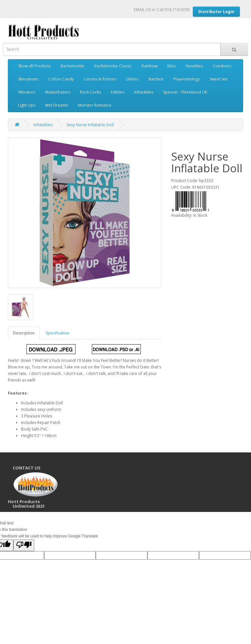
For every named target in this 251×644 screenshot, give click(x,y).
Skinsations (28, 79)
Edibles (117, 92)
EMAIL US (142, 10)
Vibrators (27, 92)
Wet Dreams (57, 105)
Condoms (222, 66)
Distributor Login (216, 12)
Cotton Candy (61, 79)
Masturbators (58, 92)
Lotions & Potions (100, 79)
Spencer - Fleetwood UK (185, 92)
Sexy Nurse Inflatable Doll (90, 125)
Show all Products (34, 66)
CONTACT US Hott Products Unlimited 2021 (36, 487)
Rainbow (150, 66)
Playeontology (186, 79)
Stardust (156, 79)
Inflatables (144, 92)
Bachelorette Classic (113, 66)
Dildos (132, 79)
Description (24, 333)
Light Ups (27, 105)
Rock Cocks (91, 92)
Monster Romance (95, 105)
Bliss (172, 66)
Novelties (194, 66)
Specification (58, 333)
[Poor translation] (24, 545)
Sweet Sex (218, 79)
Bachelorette (72, 66)
